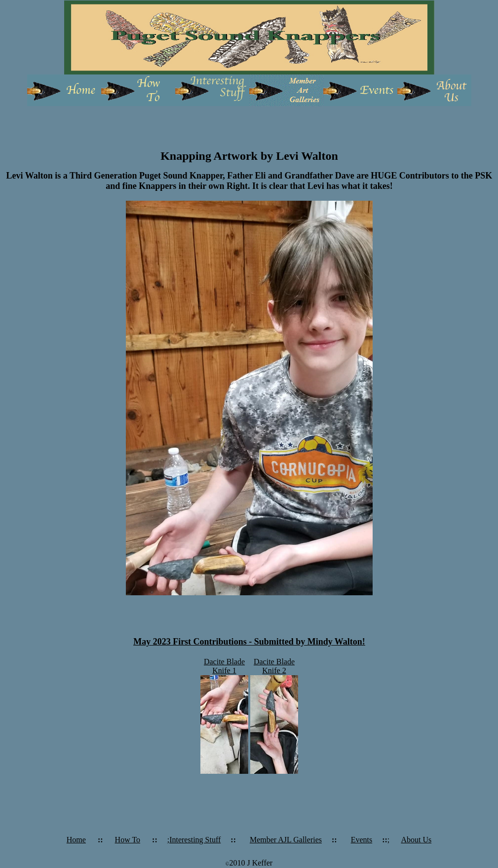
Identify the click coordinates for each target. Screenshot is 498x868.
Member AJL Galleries (286, 840)
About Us (416, 840)
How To (128, 840)
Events (362, 840)
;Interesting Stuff (194, 840)
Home (76, 840)
